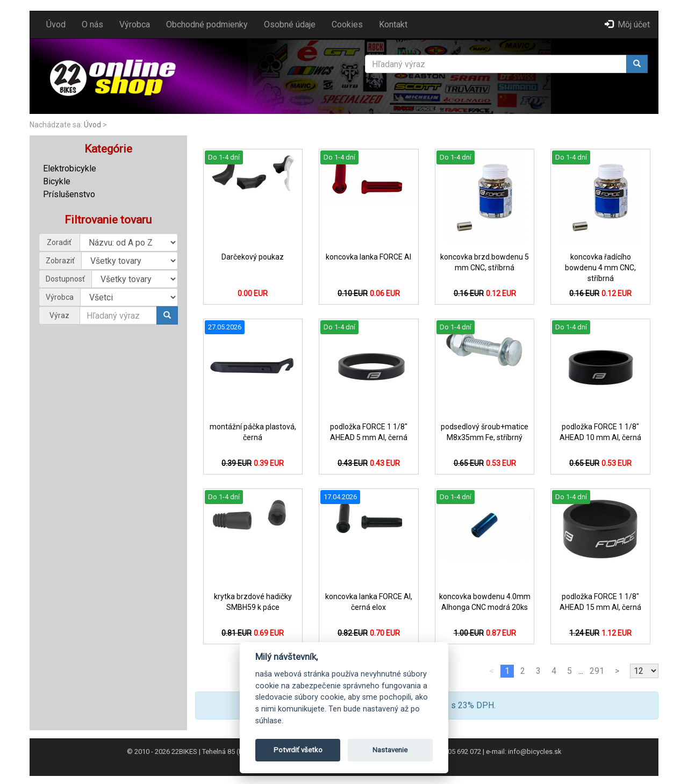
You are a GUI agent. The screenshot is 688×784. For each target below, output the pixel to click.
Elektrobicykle (70, 168)
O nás (92, 24)
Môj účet (627, 24)
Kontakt (393, 24)
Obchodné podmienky (207, 24)
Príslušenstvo (69, 194)
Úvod (56, 24)
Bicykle (57, 181)
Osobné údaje (290, 24)
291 (597, 671)
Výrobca (135, 24)
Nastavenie (390, 750)
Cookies (347, 24)
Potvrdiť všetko (298, 750)
